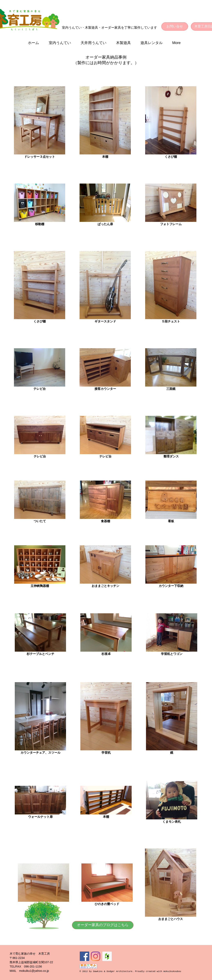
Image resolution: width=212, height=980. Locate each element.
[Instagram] (96, 956)
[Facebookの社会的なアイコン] (84, 956)
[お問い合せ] (175, 26)
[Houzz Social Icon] (107, 956)
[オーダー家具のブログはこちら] (103, 925)
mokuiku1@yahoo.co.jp (34, 971)
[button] (62, 43)
